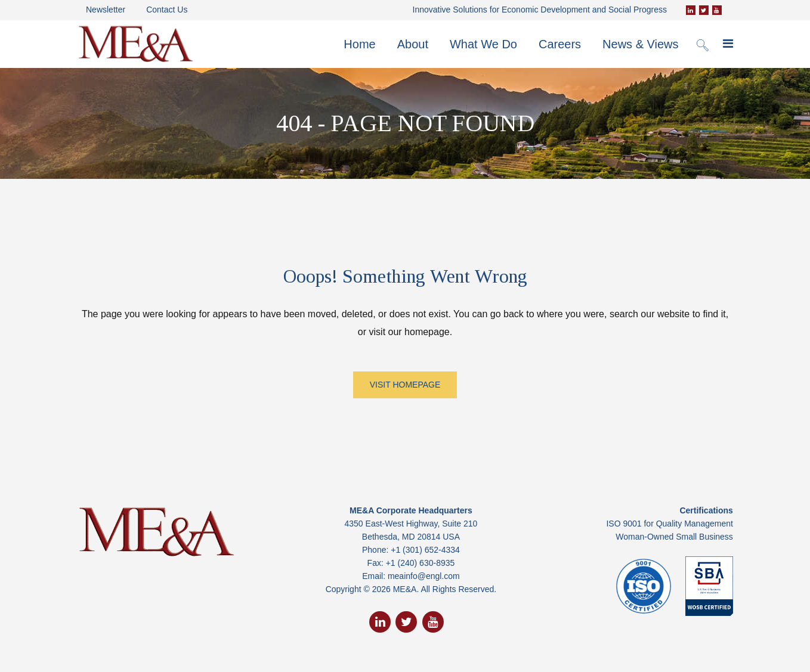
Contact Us (167, 10)
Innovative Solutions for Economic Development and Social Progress (540, 10)
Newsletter (106, 10)
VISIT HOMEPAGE (405, 385)
